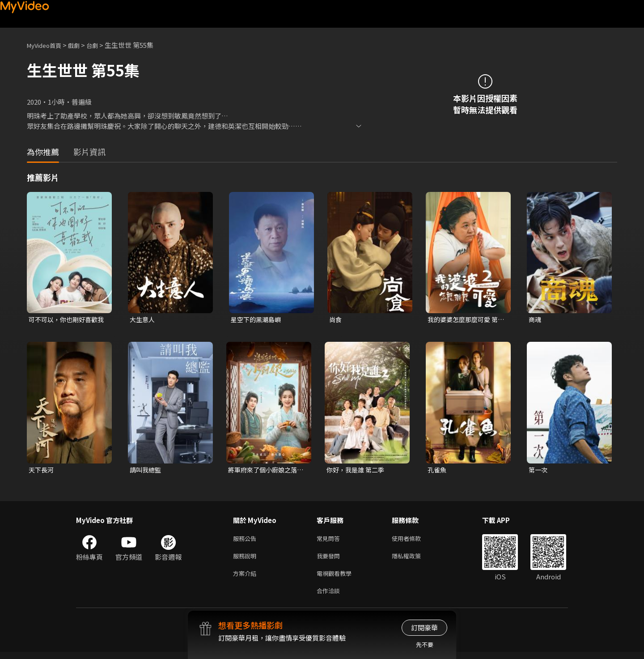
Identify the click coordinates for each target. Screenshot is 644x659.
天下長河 (42, 471)
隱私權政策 (414, 559)
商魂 (535, 320)
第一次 (539, 471)
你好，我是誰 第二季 (357, 471)
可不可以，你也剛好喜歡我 (66, 320)
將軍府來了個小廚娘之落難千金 (265, 471)
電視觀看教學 (337, 578)
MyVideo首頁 (47, 45)
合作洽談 (330, 597)
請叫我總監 (146, 471)
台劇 (101, 45)
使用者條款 (414, 541)
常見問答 (330, 541)
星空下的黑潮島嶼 (258, 320)
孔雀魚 (438, 471)
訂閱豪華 (424, 627)
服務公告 (246, 541)
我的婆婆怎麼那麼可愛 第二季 (465, 320)
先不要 (425, 644)
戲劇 (81, 45)
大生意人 (143, 320)
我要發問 (330, 559)
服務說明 (246, 559)
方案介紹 (246, 578)
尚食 (336, 320)
